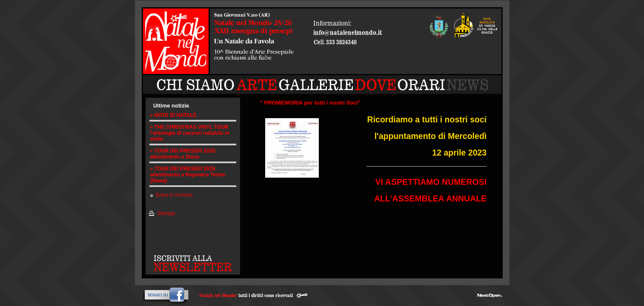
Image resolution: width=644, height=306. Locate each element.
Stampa (166, 213)
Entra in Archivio (174, 195)
